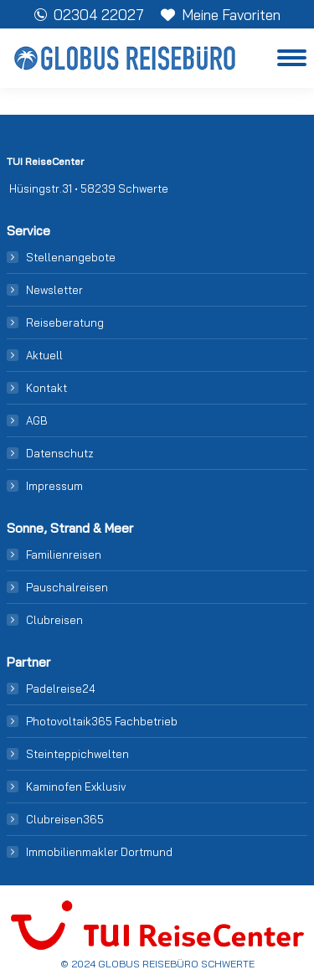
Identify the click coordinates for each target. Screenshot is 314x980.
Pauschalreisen (67, 587)
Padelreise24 (61, 689)
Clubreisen (54, 620)
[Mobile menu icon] (292, 58)
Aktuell (44, 355)
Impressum (54, 486)
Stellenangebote (71, 257)
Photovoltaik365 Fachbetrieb (102, 721)
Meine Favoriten (221, 15)
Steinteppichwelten (77, 754)
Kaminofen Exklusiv (76, 787)
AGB (37, 420)
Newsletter (54, 290)
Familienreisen (64, 554)
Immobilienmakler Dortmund (99, 852)
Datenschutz (60, 453)
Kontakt (46, 388)
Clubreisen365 (65, 819)
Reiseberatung (65, 322)
